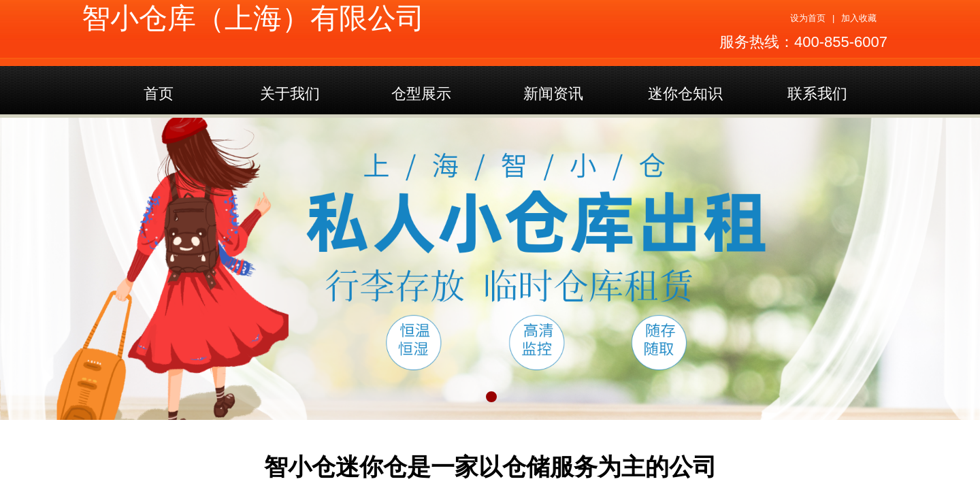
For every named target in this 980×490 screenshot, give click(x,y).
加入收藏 (859, 18)
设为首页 (808, 18)
